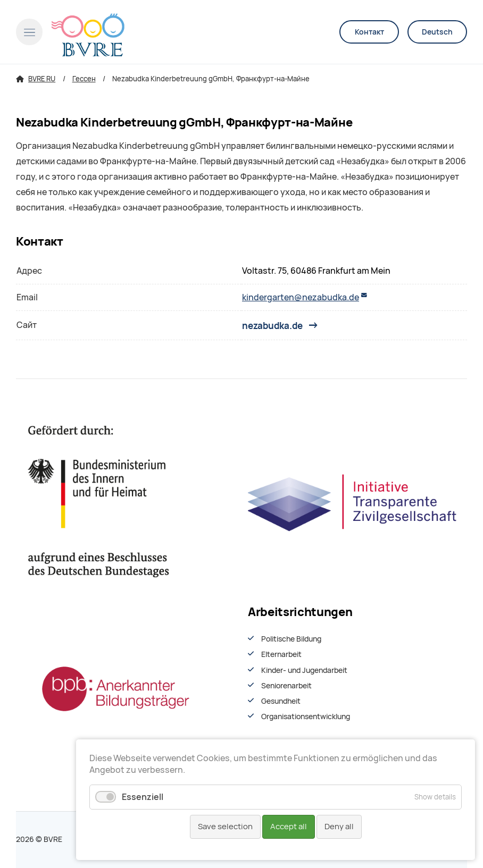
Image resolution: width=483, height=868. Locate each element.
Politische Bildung (291, 639)
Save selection (225, 827)
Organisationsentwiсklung (306, 717)
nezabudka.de (272, 325)
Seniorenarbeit (286, 686)
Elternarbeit (281, 654)
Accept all (289, 827)
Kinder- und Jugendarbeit (304, 670)
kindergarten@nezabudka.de (301, 297)
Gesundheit (281, 701)
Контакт (369, 32)
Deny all (339, 827)
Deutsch (437, 32)
